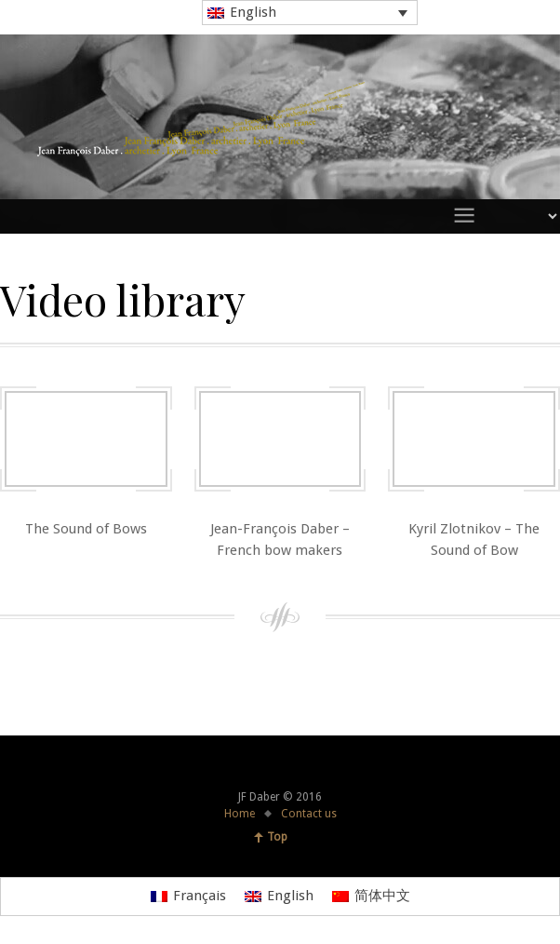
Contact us (309, 814)
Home (240, 814)
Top (277, 837)
